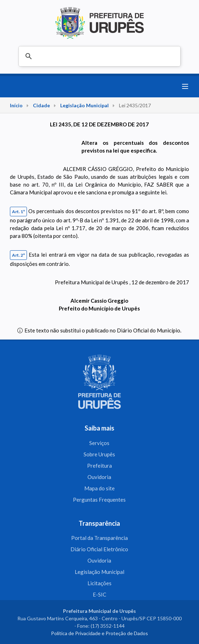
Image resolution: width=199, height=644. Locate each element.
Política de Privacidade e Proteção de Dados (100, 633)
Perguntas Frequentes (99, 500)
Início (16, 105)
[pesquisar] (98, 57)
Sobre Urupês (99, 454)
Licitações (100, 583)
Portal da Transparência (100, 538)
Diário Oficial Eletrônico (99, 549)
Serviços (99, 443)
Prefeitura (100, 466)
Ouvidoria (99, 477)
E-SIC (100, 594)
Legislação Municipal (84, 105)
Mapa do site (100, 488)
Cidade (41, 105)
